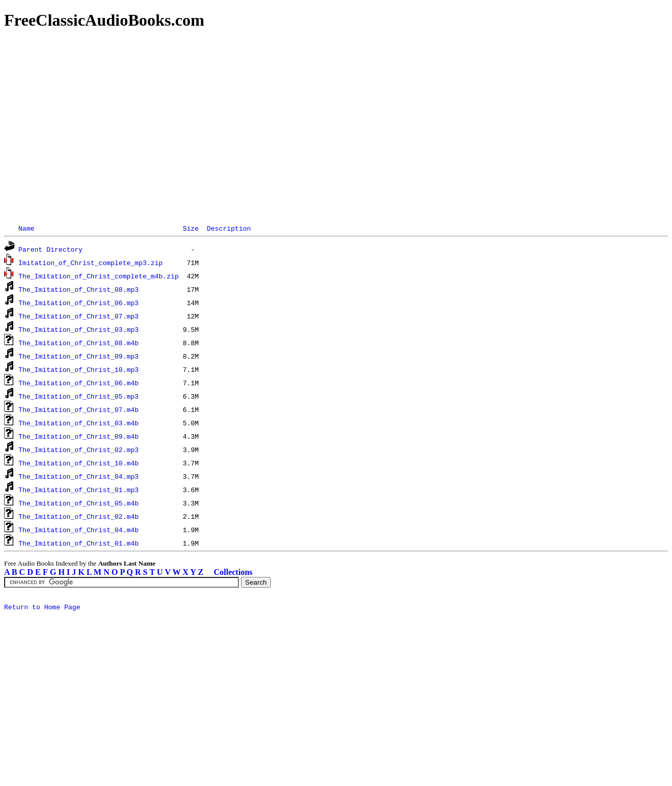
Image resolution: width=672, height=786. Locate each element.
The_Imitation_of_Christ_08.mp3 (79, 289)
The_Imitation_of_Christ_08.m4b (79, 343)
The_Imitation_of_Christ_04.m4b (79, 530)
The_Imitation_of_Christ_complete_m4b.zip (99, 276)
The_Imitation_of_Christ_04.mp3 (79, 476)
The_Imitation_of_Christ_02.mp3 (79, 450)
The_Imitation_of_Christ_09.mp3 (79, 356)
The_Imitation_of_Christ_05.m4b (79, 503)
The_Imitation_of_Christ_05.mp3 (79, 396)
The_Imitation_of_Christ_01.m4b (79, 543)
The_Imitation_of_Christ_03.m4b (79, 423)
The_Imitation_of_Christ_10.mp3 (79, 369)
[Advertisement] (312, 113)
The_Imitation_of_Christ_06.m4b (79, 383)
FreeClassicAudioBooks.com (104, 20)
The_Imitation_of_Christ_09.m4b (79, 436)
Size (191, 228)
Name (26, 228)
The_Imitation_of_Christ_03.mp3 (79, 329)
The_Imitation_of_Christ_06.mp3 (79, 303)
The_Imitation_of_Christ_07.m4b (79, 409)
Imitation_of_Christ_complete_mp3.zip (91, 263)
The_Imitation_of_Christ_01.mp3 (79, 490)
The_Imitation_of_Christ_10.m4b (79, 463)
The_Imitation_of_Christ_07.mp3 (79, 316)
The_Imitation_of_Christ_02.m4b (79, 516)
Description (229, 228)
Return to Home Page (42, 608)
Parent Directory (51, 249)
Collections (233, 572)
